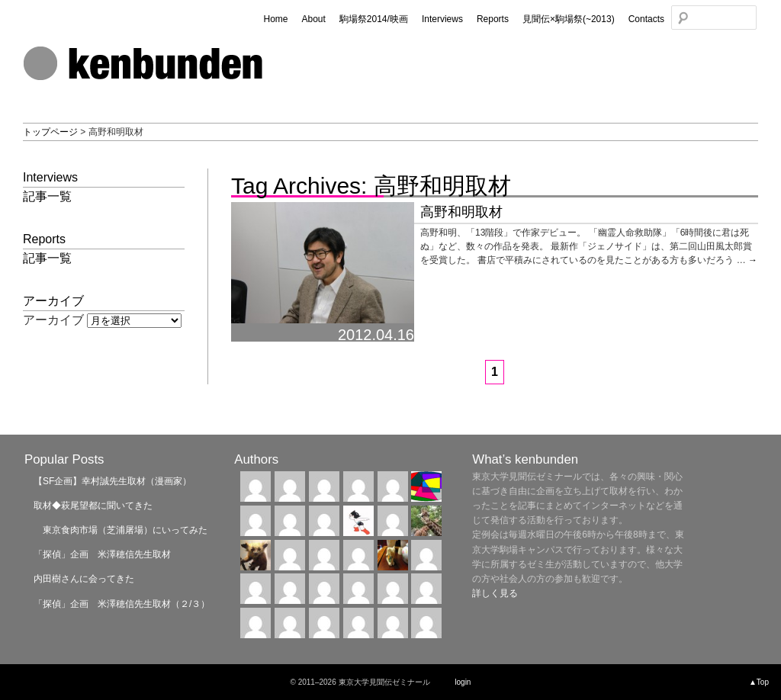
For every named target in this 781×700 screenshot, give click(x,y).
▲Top (759, 682)
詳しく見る (495, 593)
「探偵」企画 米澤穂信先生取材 (102, 554)
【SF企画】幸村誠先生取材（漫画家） (112, 481)
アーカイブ (53, 320)
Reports (493, 19)
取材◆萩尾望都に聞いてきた (93, 506)
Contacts (646, 19)
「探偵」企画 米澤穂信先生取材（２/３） (122, 604)
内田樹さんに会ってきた (84, 579)
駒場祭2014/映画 (374, 19)
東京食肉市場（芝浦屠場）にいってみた (121, 530)
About (313, 19)
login (463, 682)
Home (275, 19)
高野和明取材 (461, 212)
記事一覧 (47, 196)
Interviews (442, 19)
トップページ (50, 132)
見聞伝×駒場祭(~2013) (569, 19)
